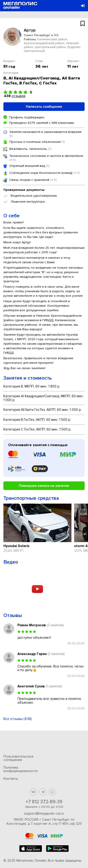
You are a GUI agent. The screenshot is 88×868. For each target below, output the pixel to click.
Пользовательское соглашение (18, 758)
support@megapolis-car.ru (44, 813)
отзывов (18, 96)
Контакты (11, 779)
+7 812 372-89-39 (44, 802)
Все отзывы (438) (18, 719)
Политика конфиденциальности (21, 769)
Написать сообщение (44, 107)
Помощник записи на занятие (44, 486)
